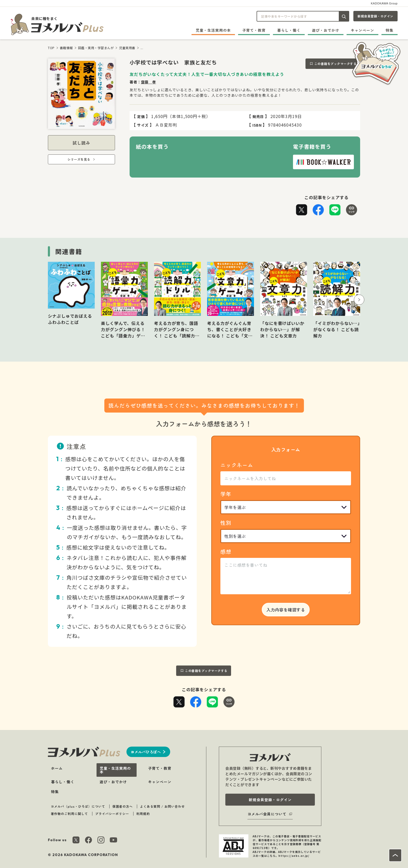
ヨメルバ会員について (267, 814)
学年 (226, 494)
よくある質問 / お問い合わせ (162, 806)
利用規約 (143, 814)
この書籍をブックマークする (336, 64)
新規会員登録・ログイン (375, 16)
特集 (390, 30)
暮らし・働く (289, 30)
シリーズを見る (79, 159)
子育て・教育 (254, 30)
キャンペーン (362, 30)
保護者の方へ (123, 806)
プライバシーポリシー (112, 814)
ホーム (57, 768)
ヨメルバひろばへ (146, 752)
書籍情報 (66, 48)
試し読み (81, 143)
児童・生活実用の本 (213, 30)
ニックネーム (237, 465)
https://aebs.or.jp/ (294, 856)
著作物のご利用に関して (69, 814)
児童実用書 (127, 48)
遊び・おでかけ (326, 30)
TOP (51, 48)
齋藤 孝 (149, 82)
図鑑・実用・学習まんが (96, 48)
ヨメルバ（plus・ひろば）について (78, 806)
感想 (226, 552)
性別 (226, 523)
